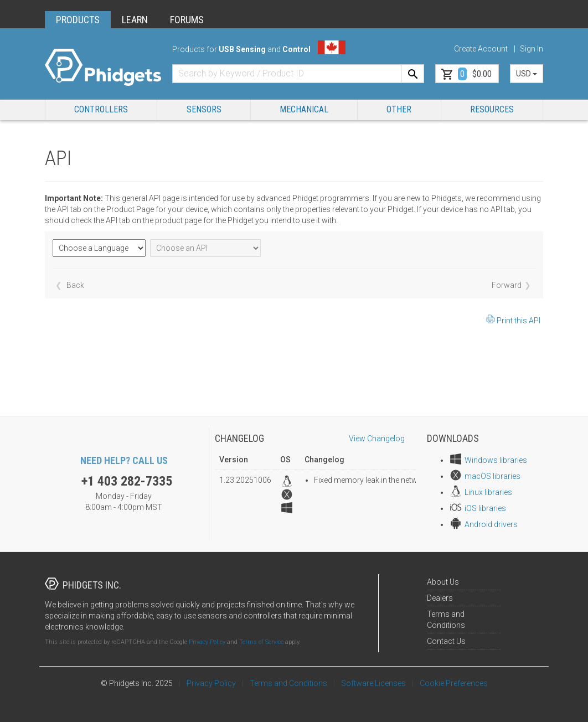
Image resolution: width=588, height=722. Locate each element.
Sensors (204, 109)
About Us (443, 582)
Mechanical (304, 109)
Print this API (519, 321)
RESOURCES (492, 109)
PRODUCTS (78, 20)
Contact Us (446, 641)
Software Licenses (373, 683)
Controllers (101, 109)
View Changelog (377, 439)
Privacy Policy (207, 642)
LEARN (135, 20)
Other (399, 109)
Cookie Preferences (454, 683)
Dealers (440, 598)
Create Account (481, 49)
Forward (507, 285)
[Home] (103, 68)
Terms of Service (261, 642)
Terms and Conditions (288, 683)
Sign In (532, 49)
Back (75, 285)
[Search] (412, 74)
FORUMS (187, 20)
